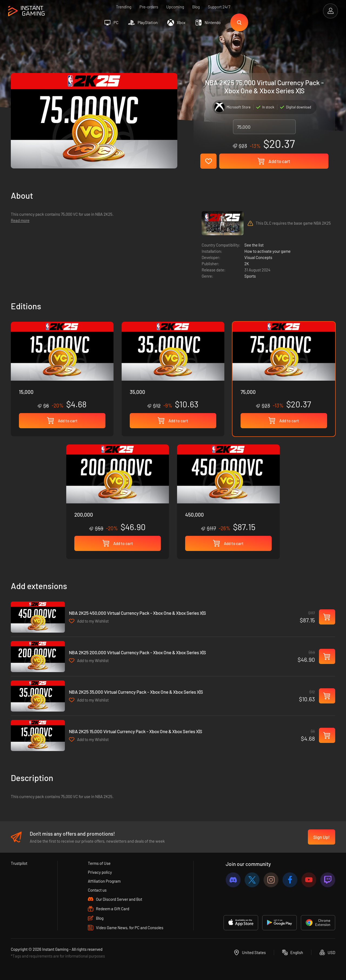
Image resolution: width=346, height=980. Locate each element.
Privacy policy (100, 872)
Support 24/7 (219, 7)
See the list (254, 245)
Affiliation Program (104, 881)
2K (247, 264)
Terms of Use (99, 863)
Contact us (97, 890)
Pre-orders (149, 7)
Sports (250, 276)
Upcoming (175, 7)
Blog (196, 7)
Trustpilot (19, 863)
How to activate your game (267, 251)
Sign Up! (322, 837)
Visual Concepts (258, 257)
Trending (124, 7)
